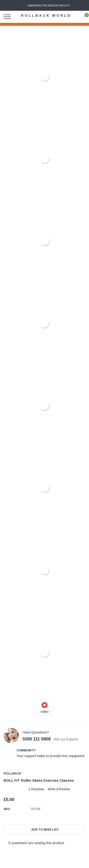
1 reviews (36, 789)
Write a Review (59, 789)
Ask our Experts (68, 739)
